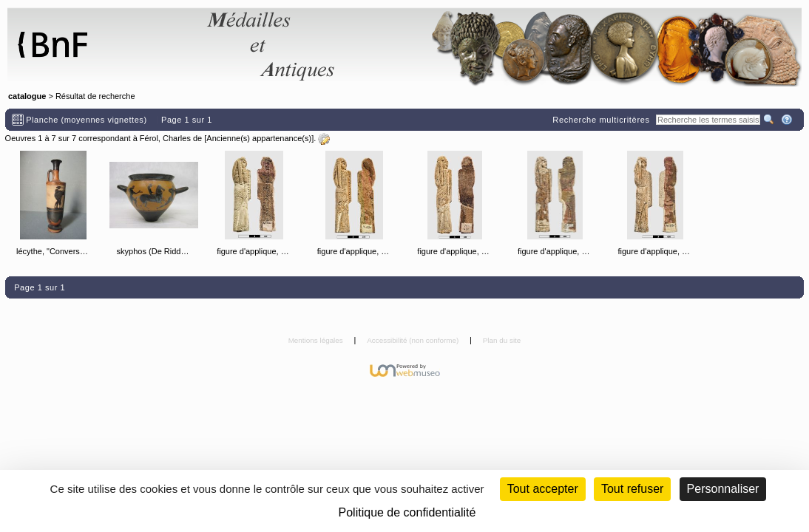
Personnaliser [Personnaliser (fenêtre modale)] (723, 489)
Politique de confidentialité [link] (407, 512)
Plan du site (502, 340)
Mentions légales (317, 340)
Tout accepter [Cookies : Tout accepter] (543, 489)
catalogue (27, 96)
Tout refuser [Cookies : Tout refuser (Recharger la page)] (632, 489)
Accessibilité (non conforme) (414, 340)
